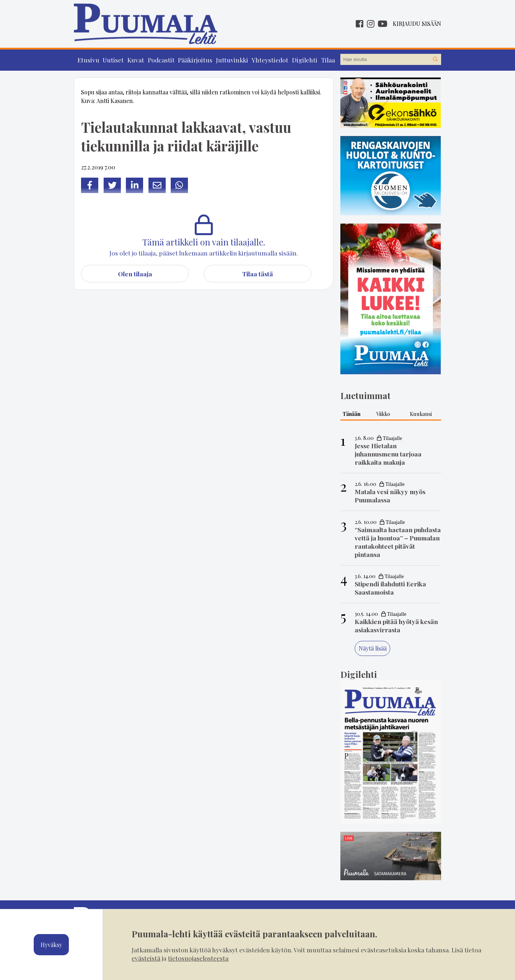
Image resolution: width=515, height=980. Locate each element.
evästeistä (146, 958)
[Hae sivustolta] (435, 60)
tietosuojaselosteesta (198, 958)
